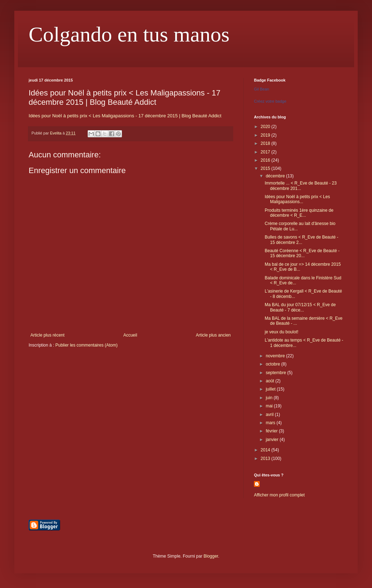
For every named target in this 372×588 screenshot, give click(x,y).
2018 (266, 143)
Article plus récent (47, 335)
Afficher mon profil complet (279, 495)
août (271, 381)
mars (271, 423)
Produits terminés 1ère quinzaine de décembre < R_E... (299, 213)
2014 (266, 450)
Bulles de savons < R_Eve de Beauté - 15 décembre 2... (302, 240)
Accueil (130, 335)
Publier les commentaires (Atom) (87, 345)
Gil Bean (261, 89)
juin (270, 398)
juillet (271, 389)
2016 (266, 160)
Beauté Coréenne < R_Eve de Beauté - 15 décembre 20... (302, 253)
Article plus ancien (213, 335)
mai (270, 406)
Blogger (211, 556)
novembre (276, 356)
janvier (273, 440)
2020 (266, 127)
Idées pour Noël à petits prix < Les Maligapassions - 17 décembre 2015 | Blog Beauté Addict (125, 116)
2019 (266, 135)
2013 (266, 459)
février (272, 431)
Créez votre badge (270, 101)
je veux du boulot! (282, 332)
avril (270, 415)
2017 (266, 152)
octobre (273, 364)
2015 (266, 168)
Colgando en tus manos (129, 34)
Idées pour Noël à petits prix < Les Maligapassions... (297, 199)
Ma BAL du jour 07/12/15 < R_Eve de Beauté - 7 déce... (300, 307)
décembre (276, 176)
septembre (276, 373)
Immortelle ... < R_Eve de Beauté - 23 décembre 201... (301, 186)
